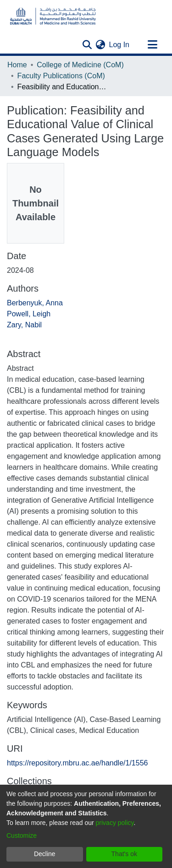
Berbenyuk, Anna (35, 303)
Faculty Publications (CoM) (61, 76)
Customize (22, 835)
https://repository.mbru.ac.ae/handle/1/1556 (77, 763)
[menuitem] (101, 45)
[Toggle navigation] (152, 45)
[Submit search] (87, 45)
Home (17, 65)
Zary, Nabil (24, 325)
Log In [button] (120, 45)
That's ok (124, 854)
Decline (45, 854)
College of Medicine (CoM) (80, 65)
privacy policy (115, 823)
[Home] (53, 16)
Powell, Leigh (29, 314)
